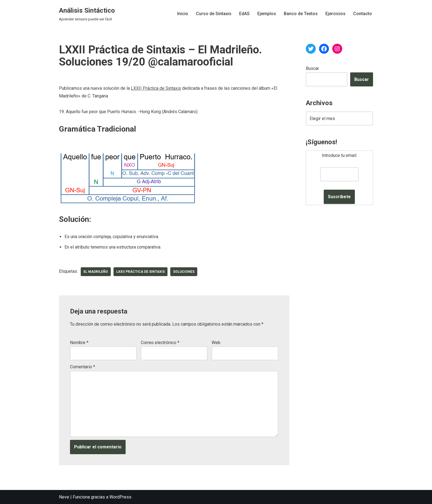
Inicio (183, 14)
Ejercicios (335, 14)
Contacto (363, 14)
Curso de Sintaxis (214, 14)
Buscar (312, 68)
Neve (64, 497)
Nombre (79, 343)
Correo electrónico (160, 343)
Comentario (83, 367)
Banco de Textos (301, 14)
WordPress (120, 497)
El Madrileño (96, 272)
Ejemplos (267, 14)
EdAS (244, 14)
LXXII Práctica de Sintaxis (156, 88)
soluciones (184, 272)
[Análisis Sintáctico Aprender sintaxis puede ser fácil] (87, 14)
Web (216, 343)
